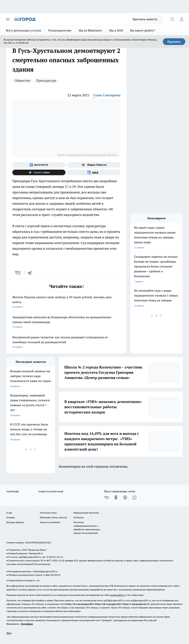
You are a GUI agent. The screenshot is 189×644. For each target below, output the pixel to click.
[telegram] (31, 273)
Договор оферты (15, 522)
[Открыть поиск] (172, 19)
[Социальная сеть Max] (94, 172)
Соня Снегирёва (107, 95)
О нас (9, 513)
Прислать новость (145, 19)
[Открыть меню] (8, 19)
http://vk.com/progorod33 (80, 604)
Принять (174, 42)
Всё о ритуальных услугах (24, 30)
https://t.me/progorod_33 (136, 604)
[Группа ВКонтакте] (39, 165)
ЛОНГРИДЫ (13, 492)
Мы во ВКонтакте (90, 30)
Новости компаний (50, 522)
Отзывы (11, 517)
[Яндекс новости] (94, 165)
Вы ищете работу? (143, 30)
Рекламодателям (60, 30)
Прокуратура (46, 80)
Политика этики (48, 513)
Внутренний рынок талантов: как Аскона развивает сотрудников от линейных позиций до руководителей (66, 342)
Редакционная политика (86, 513)
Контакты (79, 517)
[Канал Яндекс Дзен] (39, 172)
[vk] (18, 273)
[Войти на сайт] (182, 19)
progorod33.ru (118, 595)
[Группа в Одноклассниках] (116, 497)
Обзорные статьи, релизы (53, 517)
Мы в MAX (116, 30)
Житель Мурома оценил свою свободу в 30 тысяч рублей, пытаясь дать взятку (66, 302)
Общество (22, 80)
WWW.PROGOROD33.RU (38, 543)
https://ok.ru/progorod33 (108, 604)
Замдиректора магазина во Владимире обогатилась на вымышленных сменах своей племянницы (66, 322)
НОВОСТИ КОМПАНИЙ (51, 492)
